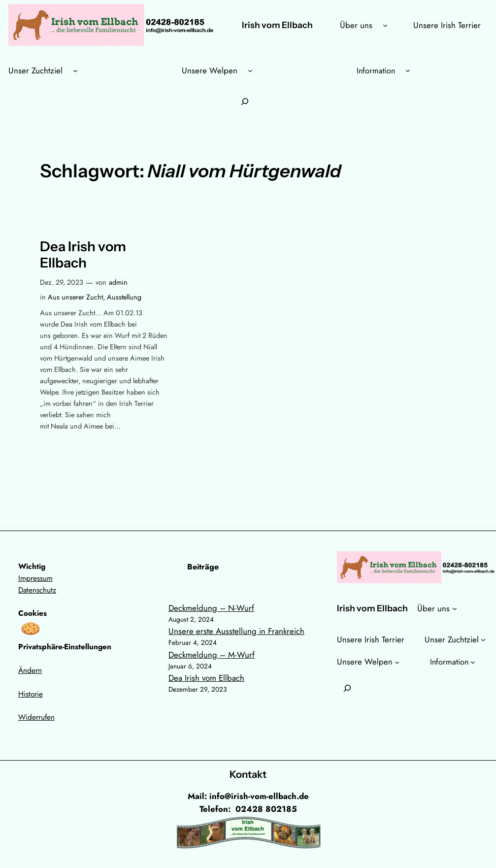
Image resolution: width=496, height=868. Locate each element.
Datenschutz (37, 590)
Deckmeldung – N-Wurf (211, 608)
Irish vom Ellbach (277, 25)
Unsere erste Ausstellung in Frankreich (236, 631)
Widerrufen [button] (36, 717)
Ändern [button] (30, 670)
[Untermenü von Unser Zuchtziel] (75, 70)
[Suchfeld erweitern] (245, 102)
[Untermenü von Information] (408, 70)
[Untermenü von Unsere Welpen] (250, 70)
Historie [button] (31, 694)
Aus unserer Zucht (75, 297)
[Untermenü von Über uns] (385, 25)
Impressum (35, 578)
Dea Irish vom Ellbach (83, 255)
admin (118, 282)
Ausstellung (124, 297)
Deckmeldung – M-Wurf (212, 655)
